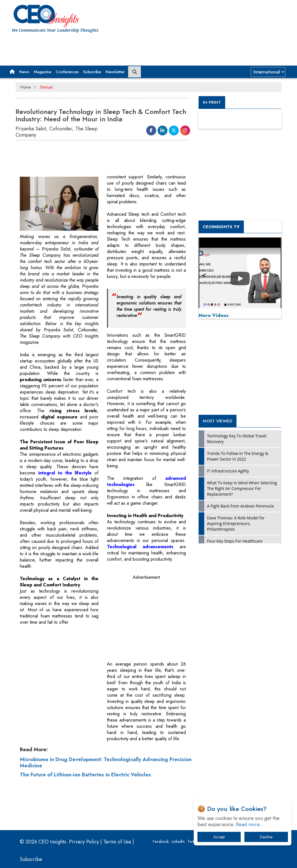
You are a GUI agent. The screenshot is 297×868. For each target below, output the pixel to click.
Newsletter (115, 72)
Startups (46, 87)
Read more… (250, 824)
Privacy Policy (84, 842)
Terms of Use (117, 842)
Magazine (42, 72)
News (24, 72)
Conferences (67, 72)
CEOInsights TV (221, 227)
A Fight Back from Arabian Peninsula (240, 506)
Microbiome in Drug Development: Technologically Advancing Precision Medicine (106, 763)
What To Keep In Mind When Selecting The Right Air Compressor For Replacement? (242, 488)
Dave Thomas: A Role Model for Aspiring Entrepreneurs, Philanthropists (236, 523)
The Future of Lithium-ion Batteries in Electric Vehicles (85, 775)
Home (25, 87)
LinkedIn (178, 841)
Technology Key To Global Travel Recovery (237, 439)
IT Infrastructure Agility (228, 471)
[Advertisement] (115, 47)
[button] (12, 72)
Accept (219, 837)
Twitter (193, 841)
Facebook (161, 841)
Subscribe (92, 72)
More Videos (214, 315)
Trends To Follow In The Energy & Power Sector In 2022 (238, 456)
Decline (266, 837)
